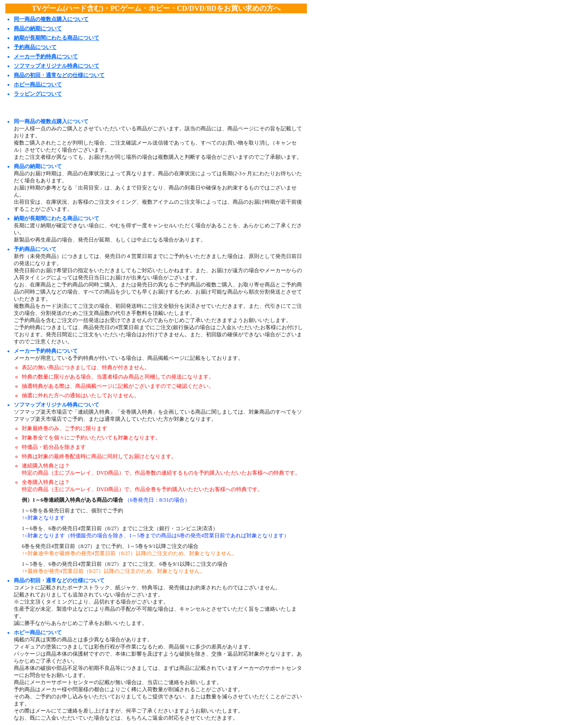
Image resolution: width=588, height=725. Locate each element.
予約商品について (35, 47)
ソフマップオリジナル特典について (56, 66)
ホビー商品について (38, 85)
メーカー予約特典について (46, 56)
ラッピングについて (38, 94)
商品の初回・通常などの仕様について (59, 75)
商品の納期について (38, 28)
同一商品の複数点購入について (51, 19)
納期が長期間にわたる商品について (56, 38)
